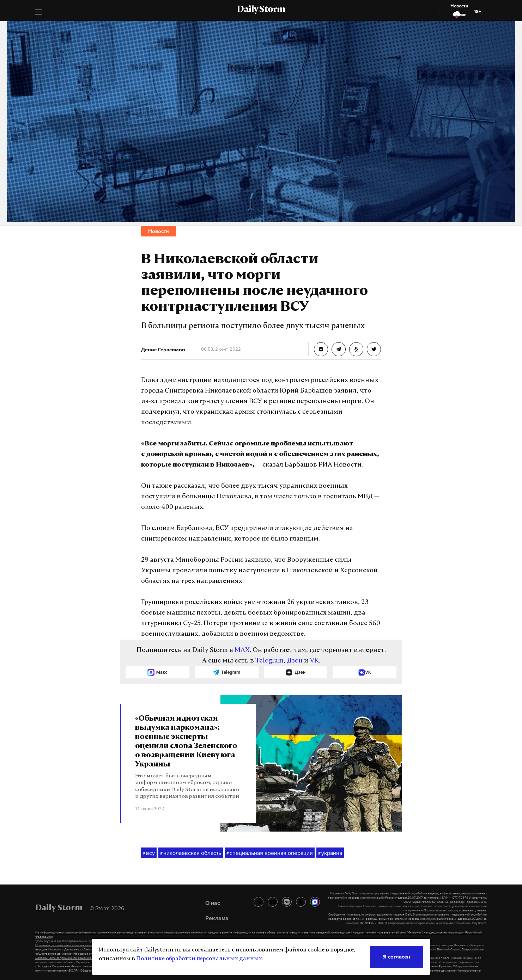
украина (330, 853)
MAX (242, 650)
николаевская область (191, 853)
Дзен (295, 661)
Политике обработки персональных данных (199, 959)
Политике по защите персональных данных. (455, 910)
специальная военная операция (270, 853)
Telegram (269, 661)
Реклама (217, 918)
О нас (213, 903)
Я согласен (397, 957)
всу (149, 853)
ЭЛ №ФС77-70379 (455, 898)
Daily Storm (261, 10)
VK (314, 661)
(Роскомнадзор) (396, 898)
